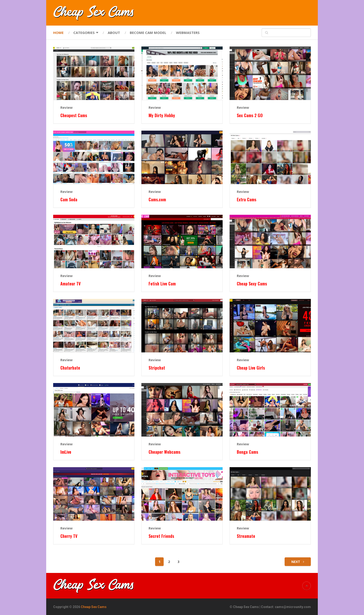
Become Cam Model (148, 33)
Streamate (246, 536)
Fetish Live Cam (162, 284)
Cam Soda (69, 200)
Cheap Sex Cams (94, 607)
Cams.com (157, 200)
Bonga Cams (247, 452)
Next (298, 562)
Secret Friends (161, 536)
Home (58, 33)
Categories (84, 33)
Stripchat (157, 368)
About (114, 33)
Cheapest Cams (74, 115)
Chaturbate (70, 368)
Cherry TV (69, 536)
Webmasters (188, 33)
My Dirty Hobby (162, 115)
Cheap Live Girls (251, 368)
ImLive (66, 452)
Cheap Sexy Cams (252, 284)
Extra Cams (247, 200)
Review (67, 107)
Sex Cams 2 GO (250, 115)
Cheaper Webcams (164, 452)
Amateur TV (70, 284)
